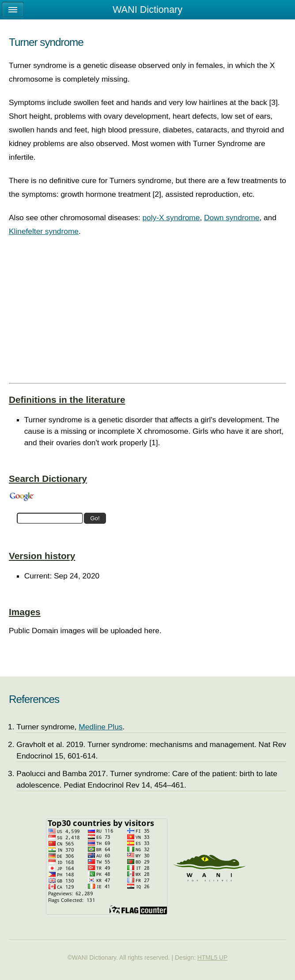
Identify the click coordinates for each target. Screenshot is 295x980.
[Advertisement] (147, 318)
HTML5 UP (213, 957)
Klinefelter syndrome (44, 231)
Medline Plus (100, 727)
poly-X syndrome (171, 218)
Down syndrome (232, 218)
